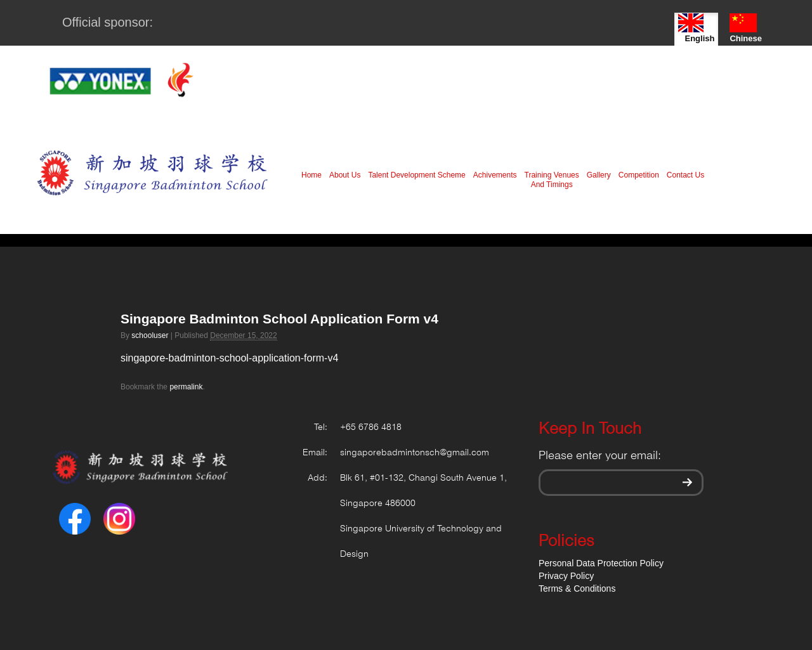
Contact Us (685, 175)
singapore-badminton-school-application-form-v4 (229, 358)
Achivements (495, 175)
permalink (186, 387)
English (696, 28)
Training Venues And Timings (552, 180)
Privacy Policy (566, 576)
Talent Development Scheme (416, 175)
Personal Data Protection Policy (601, 563)
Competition (639, 175)
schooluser (150, 335)
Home (311, 175)
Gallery (599, 175)
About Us (345, 175)
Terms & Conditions (577, 588)
